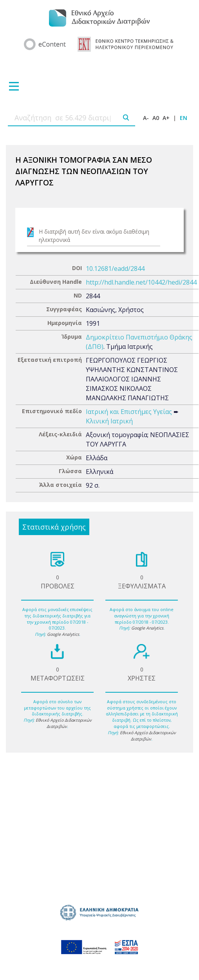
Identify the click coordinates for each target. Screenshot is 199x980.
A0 (156, 118)
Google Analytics (63, 634)
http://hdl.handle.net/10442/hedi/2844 (141, 282)
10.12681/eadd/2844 (115, 269)
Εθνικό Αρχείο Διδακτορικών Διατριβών (64, 723)
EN (184, 118)
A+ (166, 118)
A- (146, 118)
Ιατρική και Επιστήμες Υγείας (129, 412)
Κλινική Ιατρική (109, 421)
